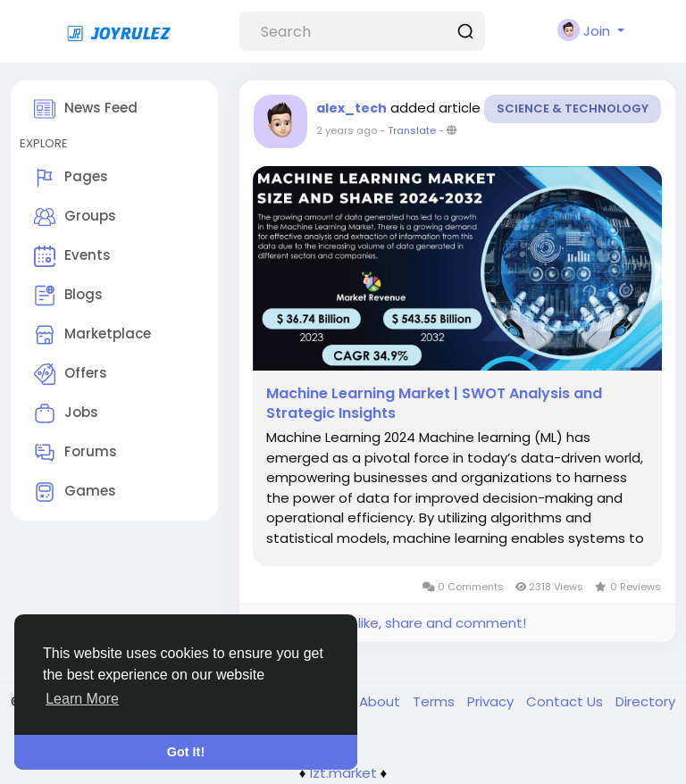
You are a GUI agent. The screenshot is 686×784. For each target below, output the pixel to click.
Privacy (492, 701)
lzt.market (343, 773)
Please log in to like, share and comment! (389, 623)
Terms (435, 701)
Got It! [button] (186, 752)
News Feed (86, 109)
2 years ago (347, 130)
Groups (75, 217)
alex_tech (351, 108)
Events (72, 256)
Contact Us (566, 701)
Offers (71, 374)
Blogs (68, 296)
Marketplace (92, 335)
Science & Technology (573, 108)
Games (75, 492)
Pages (71, 178)
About (381, 701)
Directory (645, 701)
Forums (75, 453)
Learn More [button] (82, 699)
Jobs (66, 413)
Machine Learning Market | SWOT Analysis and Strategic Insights (434, 404)
